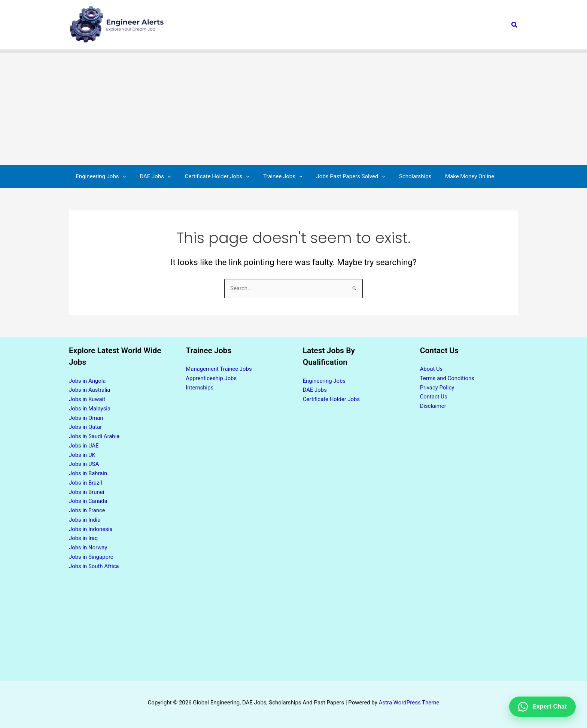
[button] (515, 25)
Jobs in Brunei (87, 492)
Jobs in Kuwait (87, 399)
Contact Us (434, 397)
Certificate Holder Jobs (332, 399)
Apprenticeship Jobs (211, 378)
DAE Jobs (315, 390)
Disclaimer (433, 406)
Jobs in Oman (86, 418)
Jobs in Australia (90, 390)
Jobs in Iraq (83, 538)
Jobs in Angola (87, 381)
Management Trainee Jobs (219, 369)
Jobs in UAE (84, 446)
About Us (431, 369)
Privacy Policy (437, 388)
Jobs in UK (82, 455)
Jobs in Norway (88, 547)
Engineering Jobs (324, 381)
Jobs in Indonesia (91, 529)
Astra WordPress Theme (409, 703)
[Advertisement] (293, 109)
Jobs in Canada (88, 501)
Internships (200, 388)
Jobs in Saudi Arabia (95, 436)
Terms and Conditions (447, 378)
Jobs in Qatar (86, 427)
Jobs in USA (84, 464)
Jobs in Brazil (86, 483)
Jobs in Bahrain (88, 473)
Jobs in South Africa (94, 566)
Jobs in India (85, 520)
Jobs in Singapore (91, 557)
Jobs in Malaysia (90, 409)
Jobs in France (87, 510)
